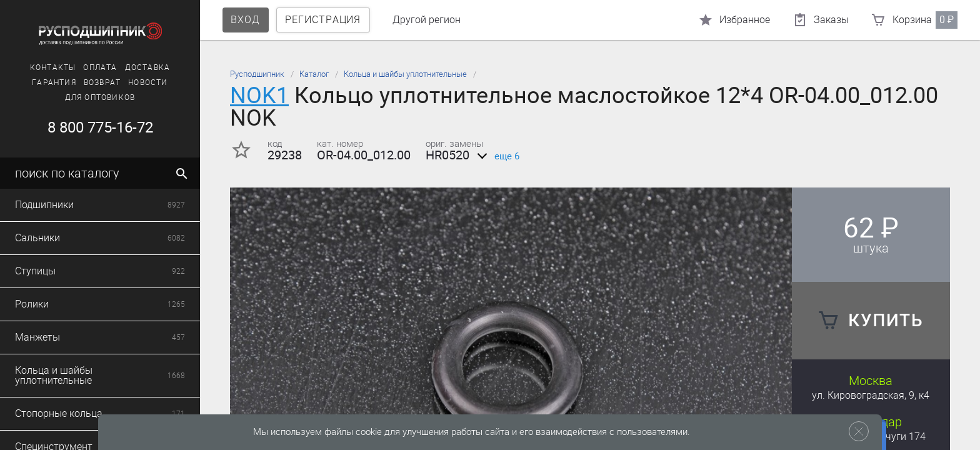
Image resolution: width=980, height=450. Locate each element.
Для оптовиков (100, 97)
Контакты (53, 67)
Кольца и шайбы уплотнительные (405, 74)
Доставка (148, 67)
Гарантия (54, 82)
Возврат (102, 82)
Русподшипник (257, 74)
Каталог (314, 74)
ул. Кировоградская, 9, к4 (871, 395)
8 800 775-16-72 (100, 127)
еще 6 (496, 156)
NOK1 (259, 95)
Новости (148, 82)
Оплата (100, 67)
